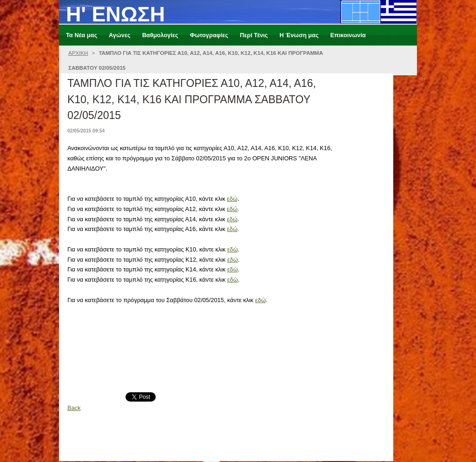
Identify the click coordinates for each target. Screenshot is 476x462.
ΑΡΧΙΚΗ (78, 53)
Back (74, 408)
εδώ (232, 199)
